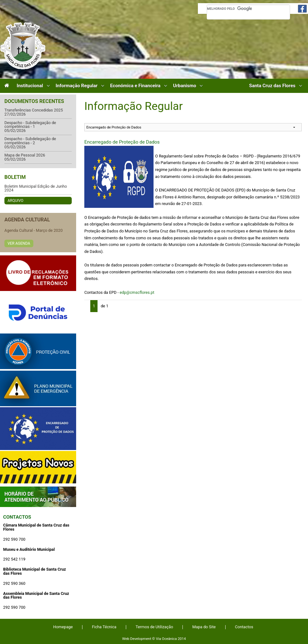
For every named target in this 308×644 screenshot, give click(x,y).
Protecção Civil (38, 351)
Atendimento (38, 497)
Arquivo (15, 201)
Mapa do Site (204, 627)
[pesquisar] (248, 9)
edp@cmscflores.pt (137, 292)
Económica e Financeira (135, 86)
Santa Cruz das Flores (272, 86)
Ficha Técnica (104, 627)
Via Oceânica (166, 639)
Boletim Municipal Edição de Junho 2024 (36, 188)
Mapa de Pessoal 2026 (25, 155)
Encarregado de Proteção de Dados (122, 142)
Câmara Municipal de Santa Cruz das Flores (23, 46)
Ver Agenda (19, 243)
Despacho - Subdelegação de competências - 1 (30, 125)
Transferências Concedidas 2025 (34, 110)
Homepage (63, 627)
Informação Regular (77, 86)
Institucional (30, 86)
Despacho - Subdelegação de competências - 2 (30, 141)
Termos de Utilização (154, 627)
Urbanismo (185, 86)
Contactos (17, 517)
